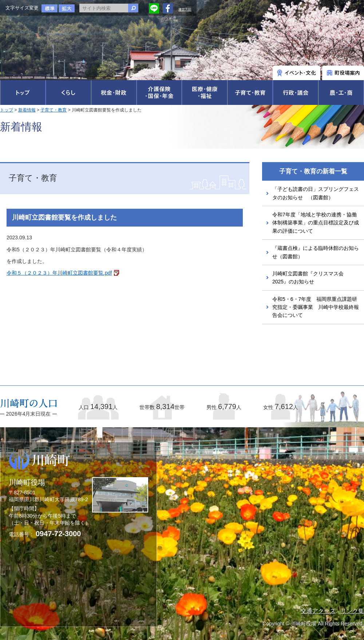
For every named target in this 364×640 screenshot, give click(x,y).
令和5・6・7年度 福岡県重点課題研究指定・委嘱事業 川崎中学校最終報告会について (316, 307)
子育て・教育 (54, 110)
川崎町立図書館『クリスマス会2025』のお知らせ (308, 278)
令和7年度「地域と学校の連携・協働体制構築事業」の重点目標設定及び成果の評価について (316, 223)
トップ (7, 110)
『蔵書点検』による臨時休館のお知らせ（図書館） (316, 252)
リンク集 (352, 611)
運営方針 (185, 9)
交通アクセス (318, 611)
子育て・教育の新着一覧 (313, 171)
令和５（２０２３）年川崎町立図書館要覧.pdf (59, 273)
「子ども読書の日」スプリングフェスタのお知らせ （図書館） (316, 193)
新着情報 (27, 110)
